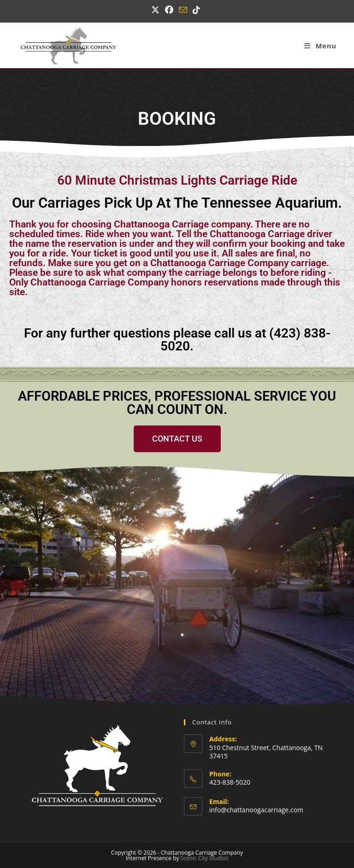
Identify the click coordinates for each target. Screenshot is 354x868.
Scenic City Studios (205, 858)
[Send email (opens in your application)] (183, 10)
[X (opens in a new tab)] (157, 10)
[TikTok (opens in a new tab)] (196, 10)
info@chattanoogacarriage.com (256, 810)
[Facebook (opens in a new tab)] (169, 10)
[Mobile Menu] (320, 46)
